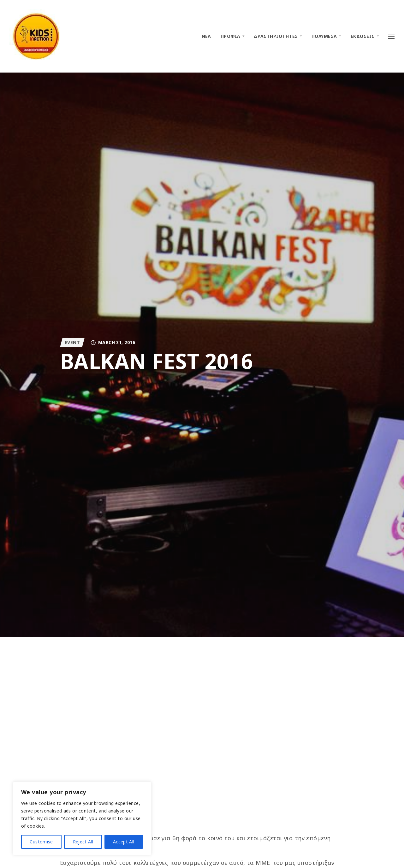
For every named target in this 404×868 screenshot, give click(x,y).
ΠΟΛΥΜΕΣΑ (324, 36)
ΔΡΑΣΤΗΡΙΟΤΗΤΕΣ (276, 36)
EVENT (72, 342)
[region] (82, 818)
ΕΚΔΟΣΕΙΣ (363, 36)
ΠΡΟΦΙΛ (230, 36)
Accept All (124, 842)
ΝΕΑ (206, 36)
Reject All (83, 842)
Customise (41, 842)
